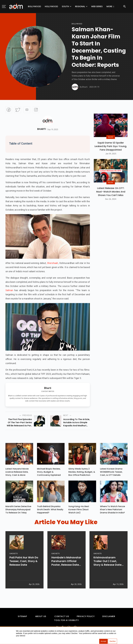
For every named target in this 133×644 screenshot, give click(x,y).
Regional (80, 6)
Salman (9, 290)
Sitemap (22, 618)
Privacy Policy (86, 618)
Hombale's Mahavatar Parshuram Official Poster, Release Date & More (66, 568)
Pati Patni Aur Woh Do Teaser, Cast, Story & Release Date (24, 568)
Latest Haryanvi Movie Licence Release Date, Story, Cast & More (17, 472)
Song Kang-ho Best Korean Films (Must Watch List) (79, 511)
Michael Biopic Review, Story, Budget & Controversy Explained (49, 472)
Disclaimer (109, 618)
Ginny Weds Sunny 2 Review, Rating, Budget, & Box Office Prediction (82, 472)
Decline (113, 641)
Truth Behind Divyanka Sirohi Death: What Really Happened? (50, 511)
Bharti (42, 129)
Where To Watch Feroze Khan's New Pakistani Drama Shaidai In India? (112, 511)
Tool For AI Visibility (66, 621)
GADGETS (14, 561)
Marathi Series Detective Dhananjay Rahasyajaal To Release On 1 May (18, 511)
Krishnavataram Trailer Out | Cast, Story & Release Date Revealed (108, 568)
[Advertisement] (10, 54)
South (65, 6)
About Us (41, 618)
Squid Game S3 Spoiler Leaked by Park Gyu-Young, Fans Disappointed (111, 146)
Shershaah (53, 263)
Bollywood (34, 6)
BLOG (111, 137)
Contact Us (62, 618)
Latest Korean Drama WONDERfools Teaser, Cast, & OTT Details (111, 472)
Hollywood (51, 6)
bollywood (77, 24)
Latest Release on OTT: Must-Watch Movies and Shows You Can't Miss (111, 192)
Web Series (97, 6)
